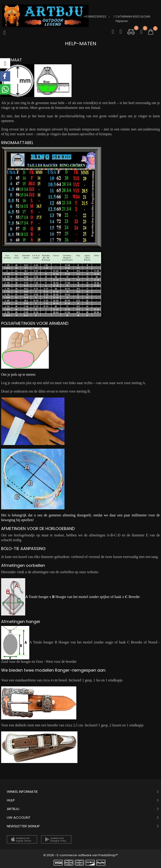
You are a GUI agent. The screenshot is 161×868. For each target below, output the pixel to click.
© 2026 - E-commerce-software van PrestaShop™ (81, 855)
